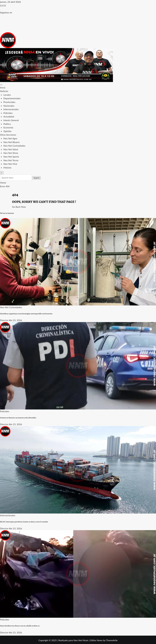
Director (4, 320)
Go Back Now (19, 207)
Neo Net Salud (11, 149)
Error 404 (5, 186)
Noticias (4, 91)
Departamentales (12, 98)
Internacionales (11, 109)
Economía (8, 127)
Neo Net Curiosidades (14, 146)
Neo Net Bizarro (11, 142)
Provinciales (9, 102)
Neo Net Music (81, 640)
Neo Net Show (11, 153)
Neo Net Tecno (11, 160)
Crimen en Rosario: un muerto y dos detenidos (18, 418)
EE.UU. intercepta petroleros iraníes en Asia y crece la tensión (24, 522)
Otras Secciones (8, 135)
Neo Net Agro (10, 138)
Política (7, 124)
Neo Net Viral (10, 164)
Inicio (3, 87)
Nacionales (9, 106)
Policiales (8, 113)
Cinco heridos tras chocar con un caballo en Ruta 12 (20, 626)
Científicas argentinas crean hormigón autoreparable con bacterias (26, 314)
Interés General (11, 120)
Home (3, 183)
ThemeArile (112, 640)
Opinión (7, 131)
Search (37, 178)
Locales (7, 95)
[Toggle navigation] (1, 85)
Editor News (96, 640)
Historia (7, 168)
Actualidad (9, 116)
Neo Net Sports (11, 157)
